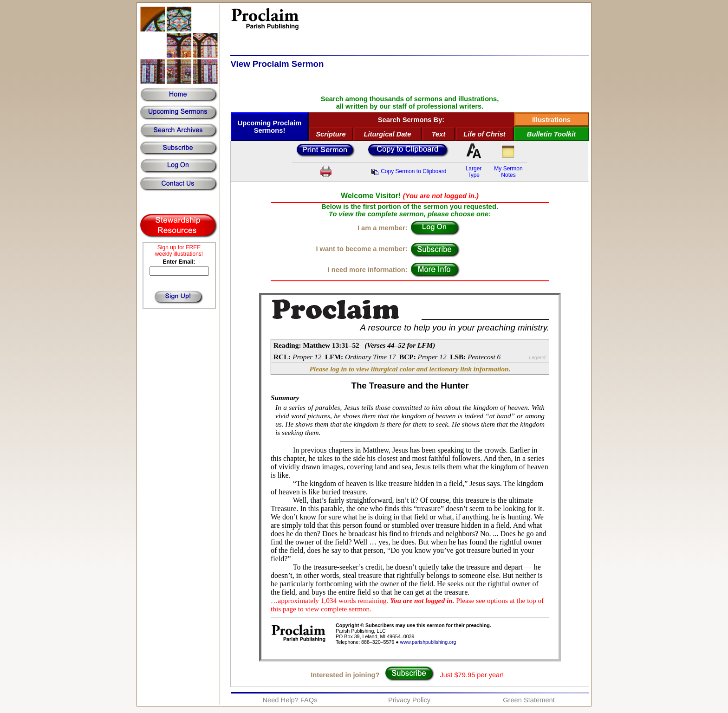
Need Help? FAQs (290, 700)
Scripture (331, 134)
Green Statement (529, 700)
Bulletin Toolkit (551, 134)
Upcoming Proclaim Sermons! (270, 127)
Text (439, 134)
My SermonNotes (508, 172)
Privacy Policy (409, 700)
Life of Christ (484, 134)
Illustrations (551, 120)
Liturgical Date (388, 134)
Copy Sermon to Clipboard (409, 171)
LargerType (474, 172)
